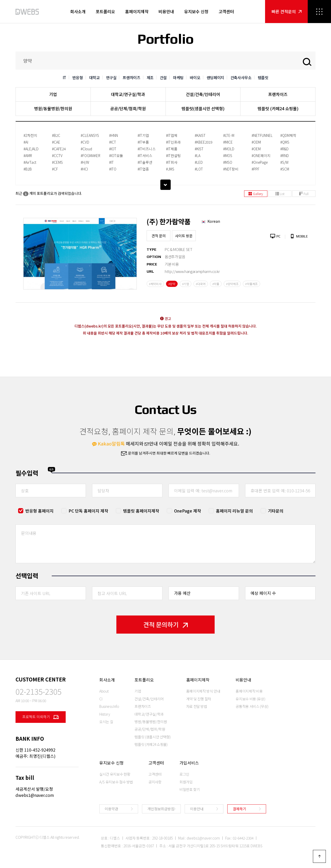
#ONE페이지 (261, 155)
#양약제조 (232, 284)
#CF (55, 169)
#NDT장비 (231, 169)
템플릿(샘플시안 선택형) (203, 108)
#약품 (216, 284)
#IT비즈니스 (147, 149)
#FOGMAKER (91, 155)
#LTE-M (229, 135)
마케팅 (178, 77)
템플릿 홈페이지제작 (141, 511)
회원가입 (186, 782)
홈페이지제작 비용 (249, 691)
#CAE (56, 142)
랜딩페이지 (215, 77)
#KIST (199, 149)
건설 (163, 77)
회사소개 (78, 11)
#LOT (199, 169)
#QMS (285, 142)
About (104, 691)
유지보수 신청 (196, 11)
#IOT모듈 (116, 155)
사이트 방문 (184, 236)
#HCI (84, 169)
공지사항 (155, 782)
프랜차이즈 (131, 77)
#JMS (170, 169)
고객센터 (226, 11)
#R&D (284, 149)
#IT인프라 (173, 142)
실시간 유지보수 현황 (115, 774)
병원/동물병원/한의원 (53, 108)
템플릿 (263, 77)
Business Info (109, 706)
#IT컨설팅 (173, 155)
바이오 (195, 77)
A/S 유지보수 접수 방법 (116, 782)
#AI (26, 142)
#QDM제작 (288, 135)
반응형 (78, 77)
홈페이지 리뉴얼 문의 (234, 511)
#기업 (186, 284)
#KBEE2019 (204, 142)
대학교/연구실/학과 (128, 94)
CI (101, 699)
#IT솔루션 (145, 162)
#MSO (228, 162)
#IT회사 (172, 162)
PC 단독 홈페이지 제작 (88, 511)
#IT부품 (143, 142)
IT (65, 77)
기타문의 (276, 511)
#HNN (114, 135)
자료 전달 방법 (197, 706)
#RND (285, 155)
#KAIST (200, 135)
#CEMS (57, 162)
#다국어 (201, 284)
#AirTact (30, 162)
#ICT (113, 142)
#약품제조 (251, 284)
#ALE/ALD (31, 149)
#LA (198, 155)
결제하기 (239, 809)
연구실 (111, 77)
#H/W (85, 162)
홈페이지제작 (137, 11)
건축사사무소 (241, 77)
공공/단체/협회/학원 (128, 108)
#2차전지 (30, 135)
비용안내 (166, 11)
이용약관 (111, 809)
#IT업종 (143, 169)
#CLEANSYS (90, 135)
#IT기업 (143, 135)
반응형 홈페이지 (39, 511)
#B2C (56, 135)
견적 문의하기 (165, 624)
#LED (199, 162)
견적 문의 (159, 236)
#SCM (285, 169)
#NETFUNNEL (262, 135)
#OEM (256, 149)
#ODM (256, 142)
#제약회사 (155, 284)
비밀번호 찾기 (190, 789)
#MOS (228, 155)
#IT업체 (172, 135)
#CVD (85, 142)
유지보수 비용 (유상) (250, 699)
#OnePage (260, 162)
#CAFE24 (59, 149)
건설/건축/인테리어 (203, 94)
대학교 (95, 77)
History (105, 714)
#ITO (113, 169)
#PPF (255, 169)
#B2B (28, 169)
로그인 (184, 774)
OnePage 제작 (187, 511)
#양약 (172, 284)
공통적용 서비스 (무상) (252, 706)
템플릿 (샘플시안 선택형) (152, 737)
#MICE (228, 142)
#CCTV (57, 155)
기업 (53, 94)
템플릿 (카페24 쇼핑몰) (278, 108)
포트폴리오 (105, 11)
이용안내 (197, 809)
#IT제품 (172, 149)
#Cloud (86, 149)
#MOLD (229, 149)
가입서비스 (189, 763)
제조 (150, 77)
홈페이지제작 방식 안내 (203, 691)
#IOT (113, 149)
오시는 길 (106, 722)
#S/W (284, 162)
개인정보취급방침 (161, 809)
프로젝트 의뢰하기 (41, 717)
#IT (111, 162)
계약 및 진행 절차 (199, 699)
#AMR (28, 155)
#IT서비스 (145, 155)
